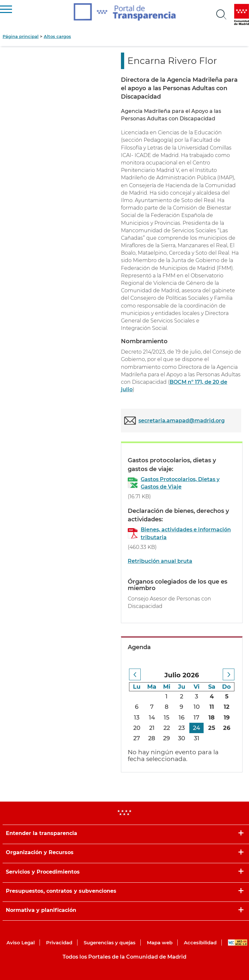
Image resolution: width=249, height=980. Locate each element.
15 (166, 718)
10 (197, 707)
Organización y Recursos (40, 852)
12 (227, 707)
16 (182, 718)
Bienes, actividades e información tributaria (186, 533)
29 (166, 738)
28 (152, 738)
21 (152, 728)
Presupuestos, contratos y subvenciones (61, 891)
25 (212, 728)
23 (182, 728)
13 (137, 718)
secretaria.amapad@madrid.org (182, 421)
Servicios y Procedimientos (43, 872)
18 (212, 718)
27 (137, 738)
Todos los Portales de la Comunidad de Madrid (124, 957)
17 (196, 718)
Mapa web (160, 943)
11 (212, 707)
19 (227, 718)
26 (227, 728)
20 (137, 728)
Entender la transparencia (41, 833)
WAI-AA (238, 943)
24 (196, 728)
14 (152, 718)
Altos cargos (57, 36)
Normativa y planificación (41, 910)
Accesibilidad (200, 943)
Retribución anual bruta (160, 561)
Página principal (21, 36)
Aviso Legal (21, 943)
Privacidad (59, 943)
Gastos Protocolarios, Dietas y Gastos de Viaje (180, 483)
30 (182, 738)
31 (197, 738)
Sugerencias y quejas (110, 943)
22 (167, 728)
